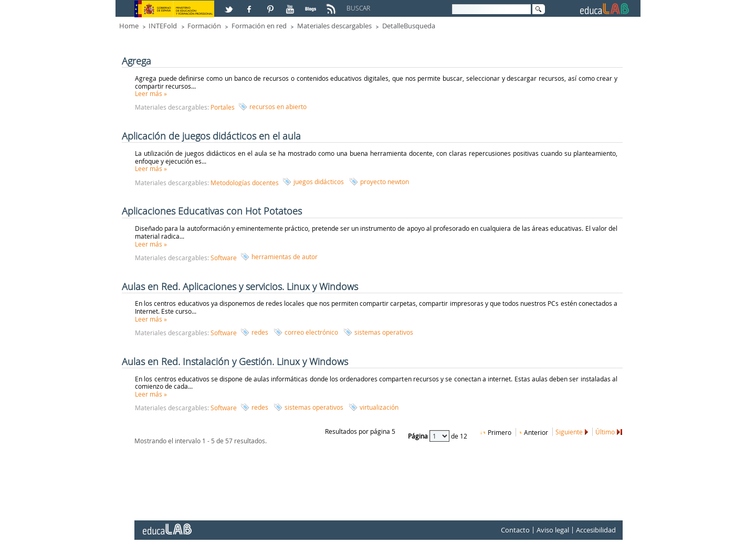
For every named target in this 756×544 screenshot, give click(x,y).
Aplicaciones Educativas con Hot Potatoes (212, 211)
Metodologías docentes (245, 183)
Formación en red (259, 26)
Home (129, 26)
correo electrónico (311, 332)
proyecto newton (385, 182)
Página (419, 436)
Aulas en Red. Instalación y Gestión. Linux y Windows (235, 361)
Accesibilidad (596, 530)
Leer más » (151, 93)
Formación (204, 26)
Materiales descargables (334, 26)
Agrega (136, 61)
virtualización (379, 407)
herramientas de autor (285, 257)
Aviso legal (553, 530)
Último (605, 432)
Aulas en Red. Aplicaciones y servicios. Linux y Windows (240, 286)
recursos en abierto (278, 106)
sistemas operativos (384, 332)
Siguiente (569, 432)
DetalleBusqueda (409, 26)
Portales (223, 107)
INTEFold (163, 26)
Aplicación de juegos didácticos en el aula (211, 136)
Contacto (515, 530)
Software (224, 258)
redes (260, 332)
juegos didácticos (319, 182)
